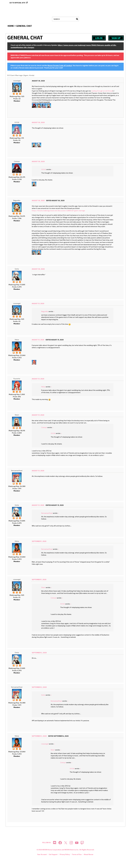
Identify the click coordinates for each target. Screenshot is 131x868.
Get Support (53, 854)
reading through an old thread (102, 91)
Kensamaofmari (17, 470)
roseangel (17, 81)
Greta (17, 269)
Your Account (42, 854)
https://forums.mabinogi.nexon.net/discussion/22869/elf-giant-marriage (58, 211)
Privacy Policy (65, 854)
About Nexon (89, 854)
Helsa (17, 340)
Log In (99, 38)
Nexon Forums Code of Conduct (60, 65)
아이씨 (17, 122)
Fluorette (17, 379)
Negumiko (17, 200)
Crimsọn (17, 161)
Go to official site (17, 3)
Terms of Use (77, 854)
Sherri (17, 415)
